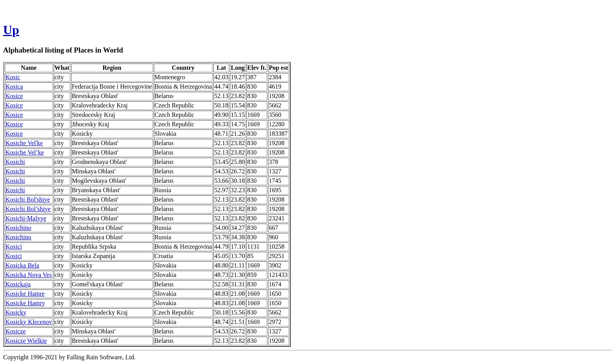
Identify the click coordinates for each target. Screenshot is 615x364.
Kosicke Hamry (25, 303)
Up (11, 30)
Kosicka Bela (22, 265)
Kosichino (18, 228)
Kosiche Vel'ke (24, 143)
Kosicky (16, 312)
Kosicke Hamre (25, 294)
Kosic (13, 77)
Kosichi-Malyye (26, 218)
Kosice (14, 96)
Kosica (14, 86)
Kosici (14, 247)
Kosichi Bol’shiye (28, 209)
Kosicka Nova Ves (29, 275)
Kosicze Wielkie (26, 341)
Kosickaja (18, 284)
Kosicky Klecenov (29, 322)
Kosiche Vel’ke (25, 152)
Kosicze (16, 331)
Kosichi (15, 162)
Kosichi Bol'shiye (28, 199)
